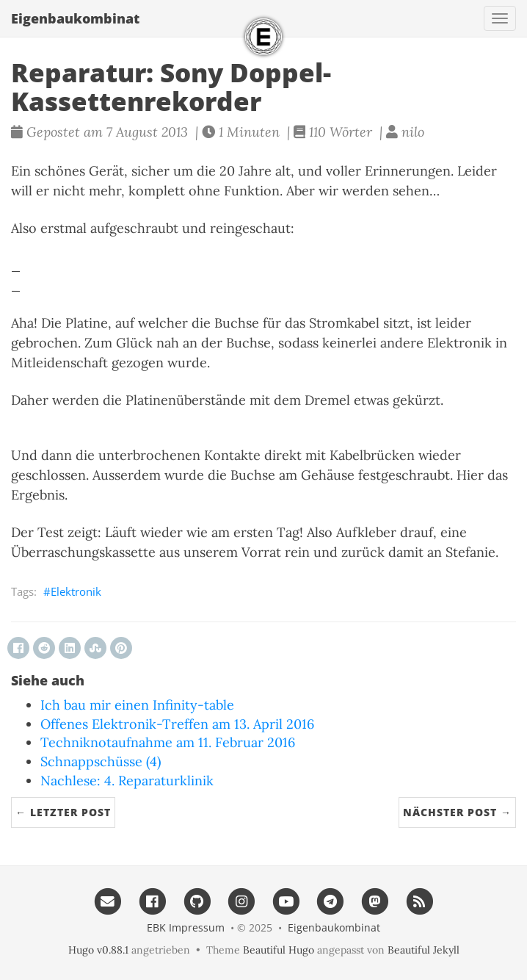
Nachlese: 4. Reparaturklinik (127, 781)
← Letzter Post (63, 812)
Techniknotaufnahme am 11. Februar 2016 (168, 742)
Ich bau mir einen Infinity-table (137, 705)
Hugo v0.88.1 (98, 950)
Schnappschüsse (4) (101, 761)
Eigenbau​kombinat (75, 18)
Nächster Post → (457, 812)
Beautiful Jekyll (424, 950)
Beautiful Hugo (279, 950)
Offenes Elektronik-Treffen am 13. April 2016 (177, 724)
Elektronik (76, 591)
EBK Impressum (186, 927)
